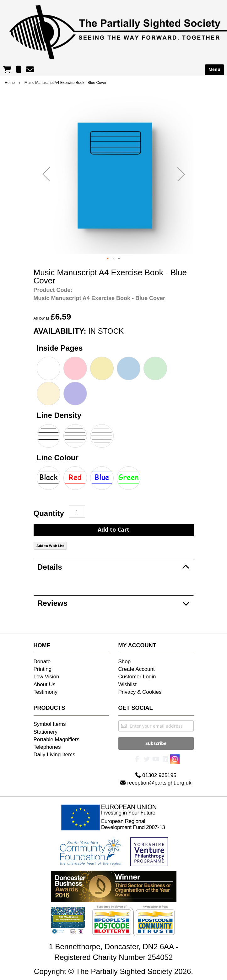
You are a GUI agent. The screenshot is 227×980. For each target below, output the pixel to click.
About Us (45, 684)
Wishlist (128, 684)
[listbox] (114, 382)
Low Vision (46, 677)
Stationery (46, 732)
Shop (125, 662)
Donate (42, 662)
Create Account (137, 669)
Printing (43, 669)
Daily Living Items (54, 755)
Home (10, 83)
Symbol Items (50, 724)
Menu (214, 70)
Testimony (46, 692)
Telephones (47, 747)
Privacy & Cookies (140, 692)
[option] (49, 368)
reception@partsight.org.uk (156, 780)
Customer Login (137, 677)
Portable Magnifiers (57, 739)
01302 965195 (156, 772)
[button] (46, 174)
